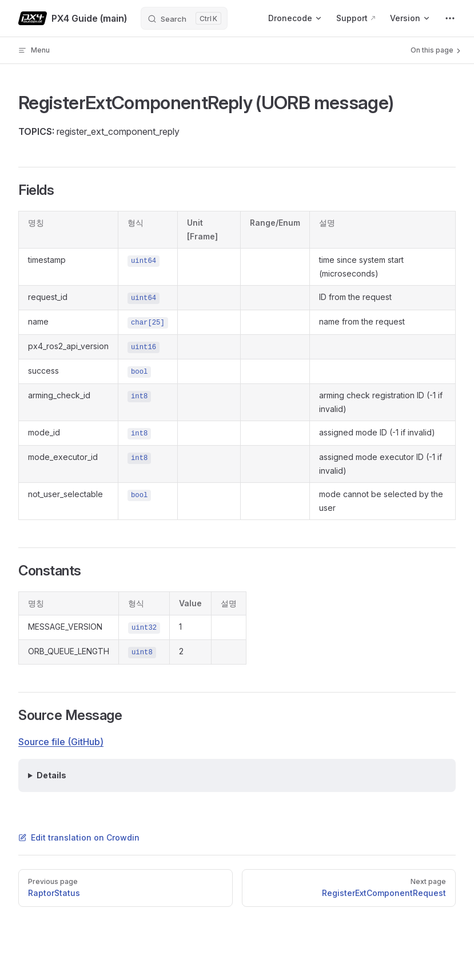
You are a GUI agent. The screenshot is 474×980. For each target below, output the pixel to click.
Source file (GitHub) (61, 742)
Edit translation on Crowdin (79, 837)
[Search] (184, 18)
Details (51, 775)
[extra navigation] (450, 18)
